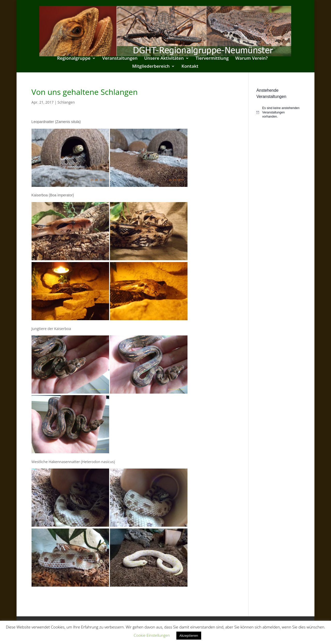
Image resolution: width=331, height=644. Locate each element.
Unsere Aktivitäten (164, 59)
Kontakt (190, 67)
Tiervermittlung (212, 59)
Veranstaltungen (120, 59)
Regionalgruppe (74, 59)
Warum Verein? (252, 59)
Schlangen (66, 102)
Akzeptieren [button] (189, 635)
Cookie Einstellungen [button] (152, 635)
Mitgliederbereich (151, 67)
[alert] (278, 112)
